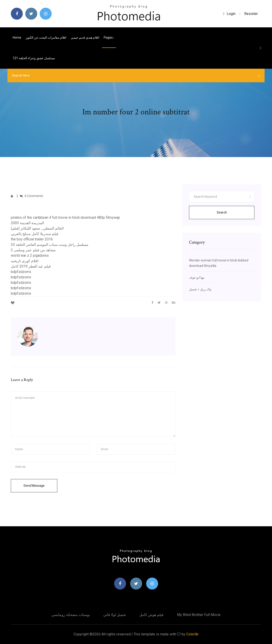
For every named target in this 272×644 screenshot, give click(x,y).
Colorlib (192, 634)
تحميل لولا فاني (115, 615)
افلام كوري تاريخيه (25, 261)
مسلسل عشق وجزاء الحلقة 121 (34, 58)
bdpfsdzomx (21, 272)
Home (17, 38)
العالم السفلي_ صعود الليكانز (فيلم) (37, 228)
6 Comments (31, 196)
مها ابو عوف (197, 277)
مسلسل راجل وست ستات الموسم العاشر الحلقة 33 (50, 245)
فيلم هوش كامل (151, 615)
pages (109, 38)
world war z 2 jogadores (30, 255)
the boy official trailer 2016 (32, 239)
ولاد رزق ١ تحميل (200, 289)
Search (222, 212)
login (229, 14)
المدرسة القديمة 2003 (27, 223)
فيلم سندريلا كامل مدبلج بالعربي (35, 234)
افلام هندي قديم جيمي (85, 38)
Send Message (34, 486)
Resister (251, 14)
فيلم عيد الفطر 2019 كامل (31, 266)
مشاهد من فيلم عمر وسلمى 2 (33, 250)
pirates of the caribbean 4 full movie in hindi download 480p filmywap (65, 217)
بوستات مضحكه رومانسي (71, 615)
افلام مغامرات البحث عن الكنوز (46, 38)
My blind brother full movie (199, 615)
